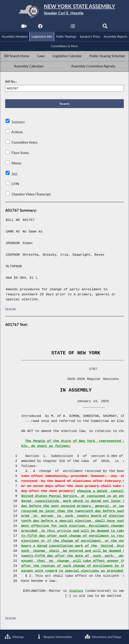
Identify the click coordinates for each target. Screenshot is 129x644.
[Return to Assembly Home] (64, 11)
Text (15, 175)
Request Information (55, 636)
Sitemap (15, 636)
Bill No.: (11, 82)
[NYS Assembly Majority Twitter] (56, 27)
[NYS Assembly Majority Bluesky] (89, 27)
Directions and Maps (104, 636)
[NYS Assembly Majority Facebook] (40, 27)
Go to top (11, 310)
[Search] (106, 27)
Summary (18, 123)
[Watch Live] (23, 27)
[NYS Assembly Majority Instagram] (73, 27)
